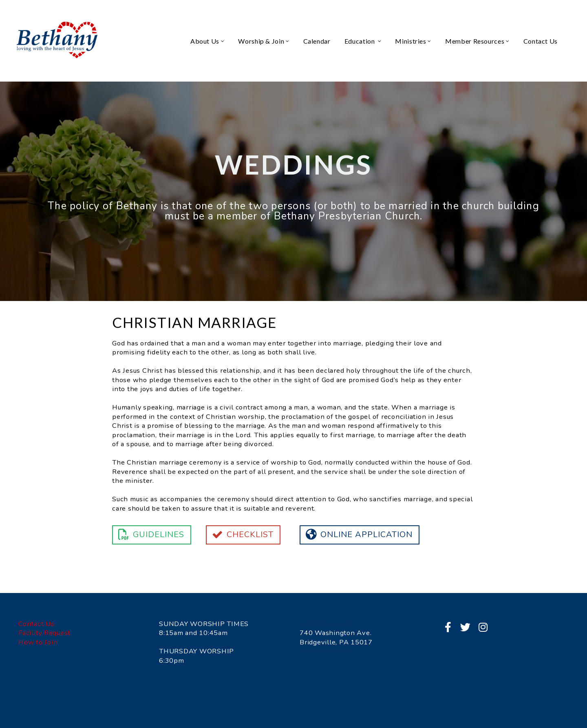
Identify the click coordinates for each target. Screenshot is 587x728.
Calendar (317, 41)
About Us (207, 41)
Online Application (359, 534)
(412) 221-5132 (327, 624)
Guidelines (151, 534)
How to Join (38, 642)
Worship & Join (264, 41)
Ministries (413, 41)
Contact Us (541, 41)
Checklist (242, 534)
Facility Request (44, 633)
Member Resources (477, 41)
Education (363, 41)
